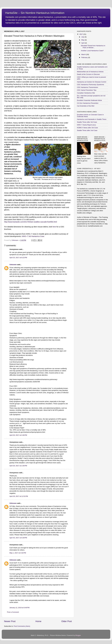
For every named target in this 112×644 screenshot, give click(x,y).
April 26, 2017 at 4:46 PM (18, 435)
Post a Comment (13, 612)
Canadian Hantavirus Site (86, 93)
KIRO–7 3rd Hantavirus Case (33, 236)
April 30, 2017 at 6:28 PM (18, 538)
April (83, 43)
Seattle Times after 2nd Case (87, 130)
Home (38, 621)
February (85, 57)
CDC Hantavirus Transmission (88, 87)
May (83, 40)
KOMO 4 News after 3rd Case (87, 128)
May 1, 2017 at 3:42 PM (18, 553)
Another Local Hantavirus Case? (92, 51)
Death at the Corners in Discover (88, 74)
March (84, 54)
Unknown (13, 265)
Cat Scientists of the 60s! (86, 106)
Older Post (67, 621)
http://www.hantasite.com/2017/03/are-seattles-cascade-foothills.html (31, 222)
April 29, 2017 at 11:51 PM (19, 496)
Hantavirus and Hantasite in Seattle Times (92, 119)
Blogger (78, 635)
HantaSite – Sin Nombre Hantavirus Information (35, 13)
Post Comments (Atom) (22, 626)
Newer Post (10, 621)
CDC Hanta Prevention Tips (87, 90)
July (83, 37)
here (54, 227)
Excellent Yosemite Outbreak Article (89, 100)
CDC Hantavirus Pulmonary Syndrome (90, 85)
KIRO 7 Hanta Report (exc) (86, 125)
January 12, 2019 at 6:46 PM (19, 608)
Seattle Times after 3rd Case (87, 122)
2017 (81, 34)
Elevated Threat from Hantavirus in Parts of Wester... (93, 47)
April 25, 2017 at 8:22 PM (18, 258)
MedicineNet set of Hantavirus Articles (90, 72)
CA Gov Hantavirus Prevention (88, 103)
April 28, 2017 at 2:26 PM (18, 466)
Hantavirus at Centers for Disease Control (92, 82)
